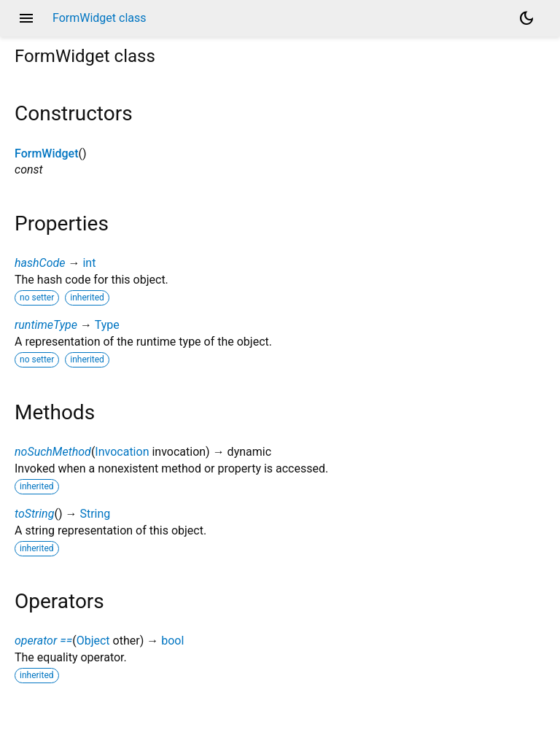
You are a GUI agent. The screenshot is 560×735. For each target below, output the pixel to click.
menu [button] (26, 18)
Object (93, 641)
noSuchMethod (53, 452)
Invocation (122, 452)
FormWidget (46, 153)
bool (172, 641)
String (95, 514)
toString (34, 514)
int (89, 263)
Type (107, 325)
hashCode (40, 263)
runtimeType (46, 325)
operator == (43, 641)
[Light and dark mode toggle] (526, 18)
